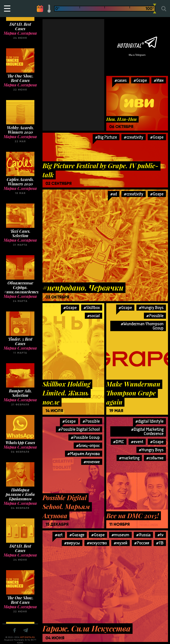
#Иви (159, 80)
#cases (121, 80)
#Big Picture (106, 137)
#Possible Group (85, 437)
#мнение (92, 462)
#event (137, 442)
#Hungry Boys (151, 307)
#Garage (77, 535)
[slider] (155, 9)
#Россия (142, 543)
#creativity (134, 137)
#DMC (119, 442)
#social (93, 316)
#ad (114, 194)
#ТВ (160, 543)
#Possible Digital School (79, 429)
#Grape (157, 137)
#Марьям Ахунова (84, 454)
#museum (120, 535)
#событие (155, 458)
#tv (160, 535)
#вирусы (72, 543)
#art (59, 535)
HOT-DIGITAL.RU (27, 637)
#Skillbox (92, 307)
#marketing (129, 458)
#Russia (143, 535)
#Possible (155, 316)
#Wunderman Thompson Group (142, 326)
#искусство (97, 543)
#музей (121, 543)
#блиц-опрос (88, 445)
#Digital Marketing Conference (147, 431)
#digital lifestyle (149, 421)
